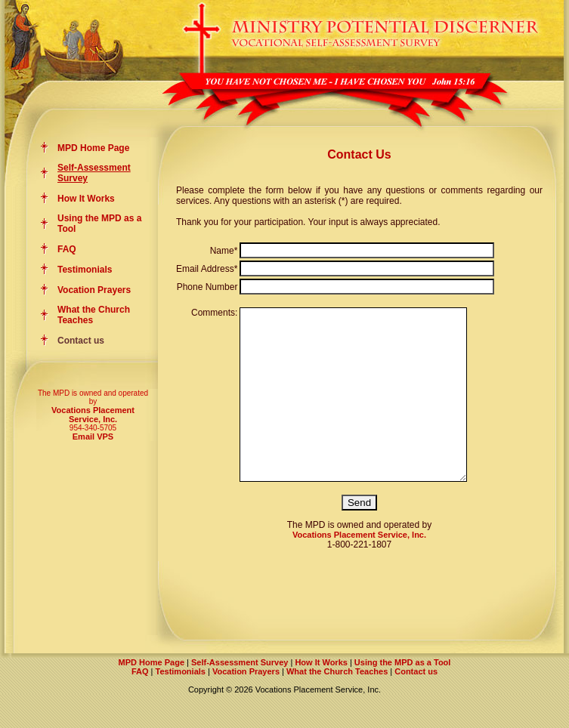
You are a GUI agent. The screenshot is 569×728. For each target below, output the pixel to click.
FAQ (67, 249)
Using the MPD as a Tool (403, 696)
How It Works (86, 199)
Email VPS (93, 436)
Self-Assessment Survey (240, 696)
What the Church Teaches (337, 705)
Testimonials (85, 270)
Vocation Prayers (94, 290)
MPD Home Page (93, 148)
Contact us (416, 705)
